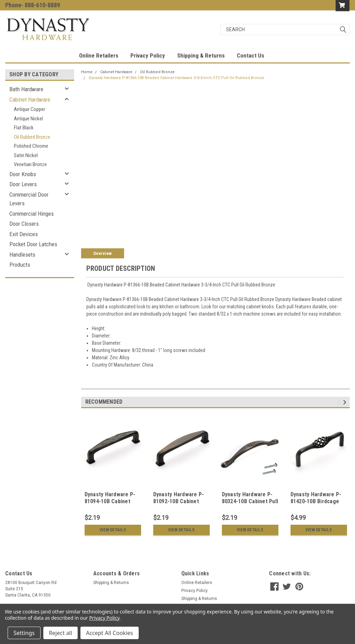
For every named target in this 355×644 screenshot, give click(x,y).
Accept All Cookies (110, 633)
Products (20, 265)
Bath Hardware (26, 89)
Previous (340, 402)
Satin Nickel (26, 155)
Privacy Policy (148, 55)
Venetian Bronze (30, 164)
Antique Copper (29, 109)
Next (346, 402)
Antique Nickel (28, 119)
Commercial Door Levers (29, 199)
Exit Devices (24, 234)
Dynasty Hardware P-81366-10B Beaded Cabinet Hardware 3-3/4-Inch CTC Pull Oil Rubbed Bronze (176, 78)
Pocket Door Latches (33, 244)
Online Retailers (99, 55)
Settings (24, 633)
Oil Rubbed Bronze (32, 137)
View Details (113, 530)
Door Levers (23, 184)
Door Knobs (23, 174)
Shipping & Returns (201, 55)
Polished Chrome (31, 146)
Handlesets (22, 255)
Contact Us (250, 55)
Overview (102, 253)
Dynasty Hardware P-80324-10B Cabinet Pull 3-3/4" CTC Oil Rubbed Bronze (250, 505)
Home (87, 72)
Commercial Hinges (32, 214)
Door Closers (24, 224)
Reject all (60, 633)
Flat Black (24, 128)
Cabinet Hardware (30, 100)
